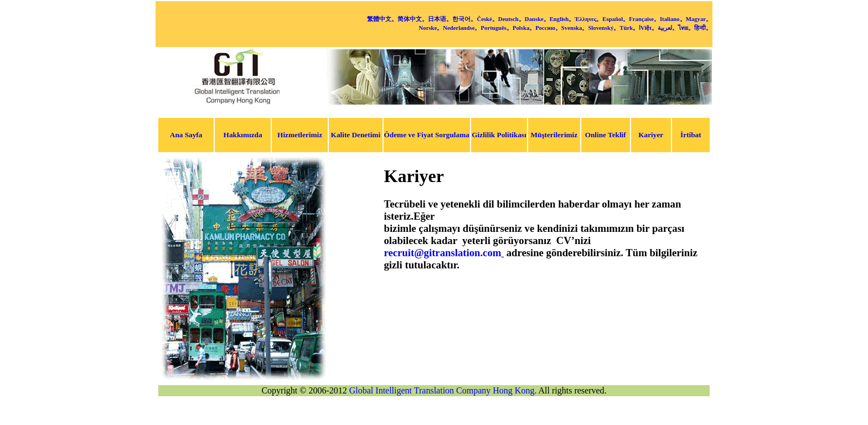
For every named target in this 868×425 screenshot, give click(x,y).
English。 (562, 19)
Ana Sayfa (186, 135)
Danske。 (537, 19)
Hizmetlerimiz (300, 135)
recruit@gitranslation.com (443, 253)
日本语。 (440, 19)
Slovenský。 (604, 28)
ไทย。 (686, 28)
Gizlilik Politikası (499, 135)
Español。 (616, 19)
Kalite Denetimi (356, 135)
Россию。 (548, 28)
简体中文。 (413, 19)
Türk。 (629, 28)
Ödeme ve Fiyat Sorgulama (427, 135)
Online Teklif (606, 135)
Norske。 (431, 28)
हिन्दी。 (703, 28)
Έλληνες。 (588, 19)
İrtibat (691, 135)
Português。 (496, 28)
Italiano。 (673, 19)
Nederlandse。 (462, 28)
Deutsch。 (512, 19)
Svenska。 (575, 28)
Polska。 (524, 28)
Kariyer (651, 135)
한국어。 (464, 19)
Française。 (644, 19)
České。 (487, 19)
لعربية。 (668, 28)
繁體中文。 (382, 19)
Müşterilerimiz (554, 135)
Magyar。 (699, 19)
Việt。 (649, 28)
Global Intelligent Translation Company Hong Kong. (443, 390)
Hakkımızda (243, 135)
